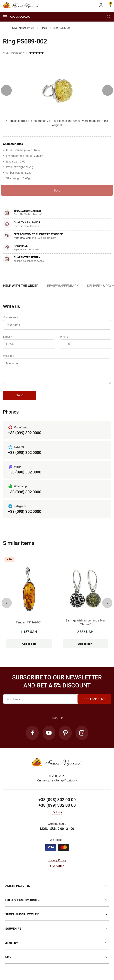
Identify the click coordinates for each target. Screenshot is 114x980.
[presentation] (6, 90)
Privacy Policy (57, 860)
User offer (57, 866)
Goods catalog (17, 17)
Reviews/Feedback (63, 286)
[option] (63, 289)
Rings (44, 28)
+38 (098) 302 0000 (25, 452)
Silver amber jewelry (23, 28)
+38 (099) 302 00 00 (57, 805)
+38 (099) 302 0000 (25, 433)
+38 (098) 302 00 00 (57, 799)
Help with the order (21, 286)
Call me (57, 812)
